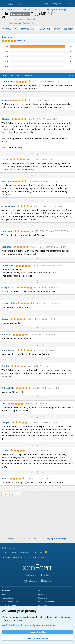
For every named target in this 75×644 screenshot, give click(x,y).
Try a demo (46, 575)
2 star (6, 61)
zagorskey (7, 231)
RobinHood (7, 266)
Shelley (5, 366)
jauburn (6, 181)
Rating (29, 75)
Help (34, 552)
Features (41, 594)
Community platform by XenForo (24, 558)
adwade (6, 100)
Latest (4, 75)
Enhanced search (9, 605)
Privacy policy (24, 552)
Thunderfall (8, 81)
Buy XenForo (30, 575)
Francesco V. (8, 350)
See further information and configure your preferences (28, 625)
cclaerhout (17, 23)
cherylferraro (8, 288)
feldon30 (6, 335)
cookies (23, 617)
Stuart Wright (8, 303)
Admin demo (43, 605)
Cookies (7, 548)
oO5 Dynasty (8, 206)
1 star (6, 66)
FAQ (16, 29)
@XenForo (30, 581)
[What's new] (66, 3)
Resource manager (10, 602)
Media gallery (7, 598)
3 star (6, 56)
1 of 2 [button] (6, 494)
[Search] (72, 3)
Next (16, 494)
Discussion (68, 29)
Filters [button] (69, 75)
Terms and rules (9, 552)
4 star (6, 51)
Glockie (5, 119)
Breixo (5, 319)
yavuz (5, 478)
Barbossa (6, 247)
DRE (4, 404)
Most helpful (16, 75)
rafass (5, 159)
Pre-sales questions (46, 602)
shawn (5, 450)
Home (40, 552)
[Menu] (4, 3)
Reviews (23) (43, 29)
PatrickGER (8, 388)
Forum (4, 594)
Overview (6, 29)
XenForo (46, 581)
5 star (6, 46)
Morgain (6, 422)
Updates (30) (28, 29)
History (56, 29)
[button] (15, 548)
